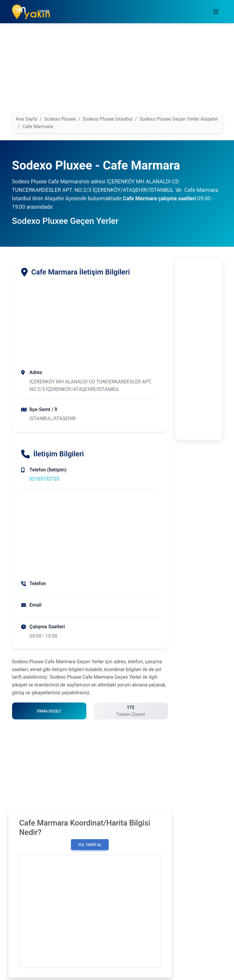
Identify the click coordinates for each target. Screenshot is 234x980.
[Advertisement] (117, 70)
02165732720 (45, 479)
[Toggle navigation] (216, 12)
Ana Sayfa (27, 119)
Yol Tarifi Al (90, 845)
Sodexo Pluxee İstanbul (107, 119)
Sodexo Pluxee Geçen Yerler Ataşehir (179, 119)
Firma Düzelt (49, 711)
